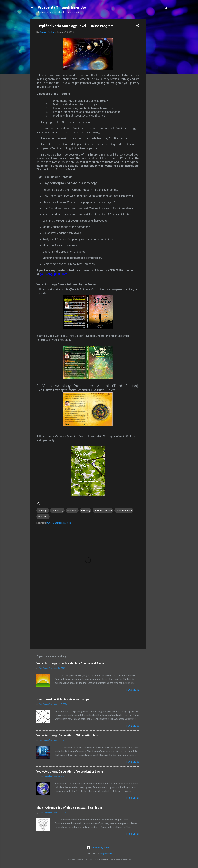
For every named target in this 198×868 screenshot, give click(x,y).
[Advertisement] (158, 66)
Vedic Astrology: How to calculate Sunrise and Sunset (71, 663)
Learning (86, 510)
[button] (138, 26)
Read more (133, 690)
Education (72, 510)
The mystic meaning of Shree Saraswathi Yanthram (69, 808)
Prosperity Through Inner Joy (62, 7)
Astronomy (57, 510)
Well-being (43, 517)
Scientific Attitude (103, 510)
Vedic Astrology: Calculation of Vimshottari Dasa (68, 735)
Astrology (43, 510)
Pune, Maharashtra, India (59, 523)
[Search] (166, 8)
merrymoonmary (106, 854)
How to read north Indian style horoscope (63, 699)
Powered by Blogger (99, 848)
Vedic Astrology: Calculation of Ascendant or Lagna (70, 771)
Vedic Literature (124, 510)
